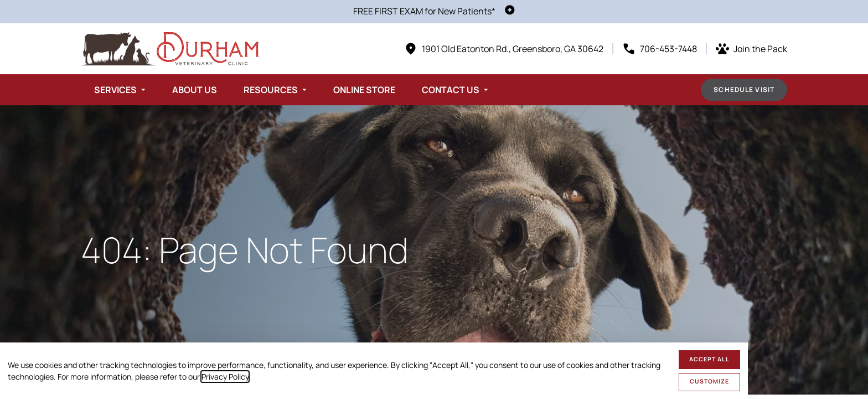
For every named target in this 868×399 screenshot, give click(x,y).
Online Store (364, 90)
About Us (195, 90)
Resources (271, 90)
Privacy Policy (225, 377)
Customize (709, 381)
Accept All (709, 359)
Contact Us (451, 90)
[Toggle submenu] (143, 90)
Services (115, 90)
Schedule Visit (744, 89)
